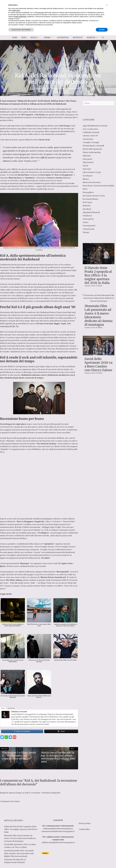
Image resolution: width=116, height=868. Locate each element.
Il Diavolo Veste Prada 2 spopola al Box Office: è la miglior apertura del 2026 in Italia (98, 275)
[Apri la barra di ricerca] (103, 37)
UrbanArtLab (89, 229)
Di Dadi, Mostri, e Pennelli (93, 146)
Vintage (86, 232)
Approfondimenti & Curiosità (95, 126)
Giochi (85, 166)
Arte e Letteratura (90, 129)
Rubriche (93, 37)
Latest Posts (11, 708)
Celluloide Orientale (91, 132)
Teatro (86, 222)
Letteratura (63, 37)
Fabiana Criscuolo (19, 712)
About (3, 708)
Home (15, 37)
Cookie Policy (84, 829)
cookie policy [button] (16, 843)
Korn (19, 178)
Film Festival (88, 162)
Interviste (78, 37)
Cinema (49, 37)
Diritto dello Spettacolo (92, 149)
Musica (36, 37)
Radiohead (30, 126)
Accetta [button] (102, 862)
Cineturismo (88, 139)
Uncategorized (89, 226)
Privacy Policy (85, 823)
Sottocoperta (88, 219)
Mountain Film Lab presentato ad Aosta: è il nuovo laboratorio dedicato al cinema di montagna (98, 315)
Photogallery (88, 192)
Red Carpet (87, 202)
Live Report (88, 176)
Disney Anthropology (92, 152)
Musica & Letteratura (92, 182)
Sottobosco (87, 216)
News (24, 37)
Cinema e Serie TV (90, 136)
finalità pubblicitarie (20, 849)
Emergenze (88, 159)
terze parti (40, 845)
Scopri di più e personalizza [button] (21, 862)
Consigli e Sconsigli (91, 142)
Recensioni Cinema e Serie (94, 196)
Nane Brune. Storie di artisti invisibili (98, 186)
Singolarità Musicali (91, 212)
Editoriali (87, 156)
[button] (107, 838)
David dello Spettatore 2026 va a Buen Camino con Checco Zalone (98, 364)
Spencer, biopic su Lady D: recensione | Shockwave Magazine (35, 793)
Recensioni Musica (74, 88)
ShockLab (87, 209)
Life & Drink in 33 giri (92, 172)
